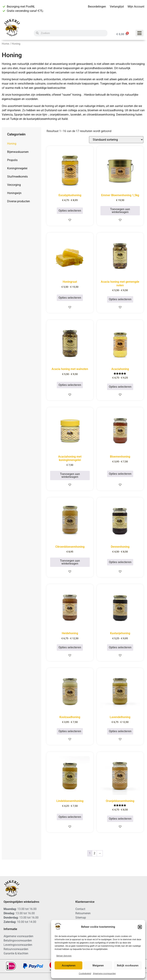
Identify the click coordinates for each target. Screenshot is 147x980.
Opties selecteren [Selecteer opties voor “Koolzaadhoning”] (70, 731)
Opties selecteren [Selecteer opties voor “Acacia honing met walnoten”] (70, 385)
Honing (12, 144)
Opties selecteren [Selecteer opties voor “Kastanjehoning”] (120, 647)
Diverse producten (19, 201)
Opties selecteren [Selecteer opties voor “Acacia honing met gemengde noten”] (120, 299)
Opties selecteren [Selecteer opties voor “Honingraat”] (70, 298)
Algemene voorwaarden (104, 974)
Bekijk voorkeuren (128, 965)
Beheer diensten (64, 956)
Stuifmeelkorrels (17, 177)
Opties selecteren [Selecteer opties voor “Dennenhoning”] (120, 562)
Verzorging (14, 185)
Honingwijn (14, 193)
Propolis (12, 160)
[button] (140, 927)
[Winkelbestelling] (116, 140)
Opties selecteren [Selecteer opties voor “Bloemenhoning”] (120, 474)
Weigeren (98, 965)
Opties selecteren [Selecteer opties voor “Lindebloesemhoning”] (70, 817)
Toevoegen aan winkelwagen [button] (120, 211)
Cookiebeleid (85, 974)
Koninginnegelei (17, 168)
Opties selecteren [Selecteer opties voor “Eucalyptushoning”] (70, 211)
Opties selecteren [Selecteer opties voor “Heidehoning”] (70, 647)
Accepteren (69, 965)
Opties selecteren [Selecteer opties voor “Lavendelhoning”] (120, 731)
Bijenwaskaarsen (18, 152)
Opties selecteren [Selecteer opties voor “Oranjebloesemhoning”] (120, 819)
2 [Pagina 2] (94, 853)
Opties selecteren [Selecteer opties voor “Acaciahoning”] (120, 387)
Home (5, 44)
